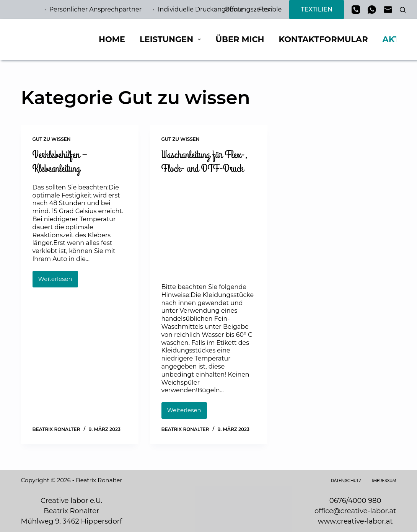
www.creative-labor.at (355, 521)
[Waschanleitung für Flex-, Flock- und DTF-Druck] (209, 228)
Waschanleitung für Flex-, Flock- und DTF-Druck (205, 162)
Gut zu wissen (52, 139)
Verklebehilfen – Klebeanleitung (60, 162)
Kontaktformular (323, 39)
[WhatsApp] (372, 10)
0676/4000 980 (355, 501)
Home (112, 39)
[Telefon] (356, 10)
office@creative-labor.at (355, 511)
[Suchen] (403, 10)
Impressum (384, 481)
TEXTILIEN (317, 9)
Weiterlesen (58, 281)
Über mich (240, 39)
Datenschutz (346, 481)
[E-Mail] (388, 10)
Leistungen (172, 39)
